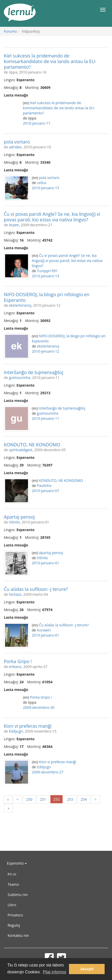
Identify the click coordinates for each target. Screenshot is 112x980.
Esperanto (17, 863)
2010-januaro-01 (45, 563)
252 (57, 799)
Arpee (14, 225)
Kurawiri (44, 630)
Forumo (10, 31)
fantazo (15, 594)
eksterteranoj (20, 305)
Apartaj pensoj (19, 517)
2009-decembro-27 (48, 772)
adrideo (15, 147)
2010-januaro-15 (45, 188)
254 (84, 799)
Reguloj (14, 925)
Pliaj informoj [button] (54, 972)
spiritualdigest (21, 450)
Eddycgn (16, 731)
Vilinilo (14, 522)
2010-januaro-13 (45, 276)
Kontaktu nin (18, 935)
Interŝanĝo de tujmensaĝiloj (33, 372)
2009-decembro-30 (39, 707)
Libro (12, 905)
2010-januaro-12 (45, 351)
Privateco (15, 915)
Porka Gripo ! (18, 661)
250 (29, 799)
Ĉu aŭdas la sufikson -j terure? (36, 589)
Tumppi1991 (47, 271)
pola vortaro (17, 142)
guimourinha (20, 378)
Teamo (13, 884)
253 (70, 799)
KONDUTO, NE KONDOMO (32, 445)
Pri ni (12, 874)
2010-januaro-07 (45, 491)
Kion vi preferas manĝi (28, 726)
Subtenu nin (18, 895)
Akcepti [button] (87, 969)
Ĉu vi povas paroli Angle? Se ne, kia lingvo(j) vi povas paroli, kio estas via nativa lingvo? (52, 217)
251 (43, 799)
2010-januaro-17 (37, 123)
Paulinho (44, 486)
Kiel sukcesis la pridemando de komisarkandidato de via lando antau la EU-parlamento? (50, 61)
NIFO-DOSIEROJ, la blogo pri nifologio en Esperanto (47, 297)
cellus (42, 183)
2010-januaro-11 (45, 418)
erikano (15, 667)
